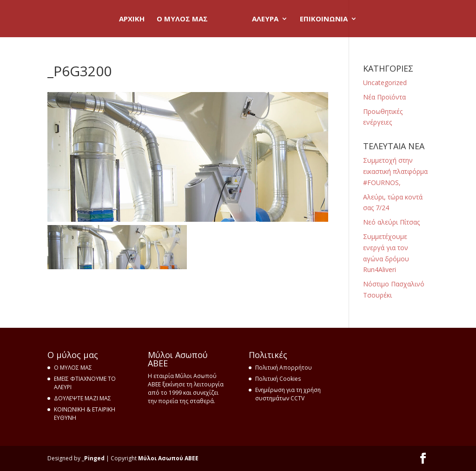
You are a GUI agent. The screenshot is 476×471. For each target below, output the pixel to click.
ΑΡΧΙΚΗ (132, 19)
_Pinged (93, 458)
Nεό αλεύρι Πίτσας (391, 222)
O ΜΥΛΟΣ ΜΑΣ (182, 19)
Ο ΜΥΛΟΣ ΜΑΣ (73, 368)
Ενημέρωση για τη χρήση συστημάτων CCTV (288, 394)
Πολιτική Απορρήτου (284, 368)
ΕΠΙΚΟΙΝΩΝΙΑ (324, 19)
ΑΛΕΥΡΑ (265, 19)
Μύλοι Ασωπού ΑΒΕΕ (168, 458)
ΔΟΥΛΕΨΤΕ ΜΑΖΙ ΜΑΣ (83, 398)
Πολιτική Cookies (278, 379)
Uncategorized (385, 83)
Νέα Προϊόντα (384, 97)
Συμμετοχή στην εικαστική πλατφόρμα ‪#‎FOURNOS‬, (395, 171)
